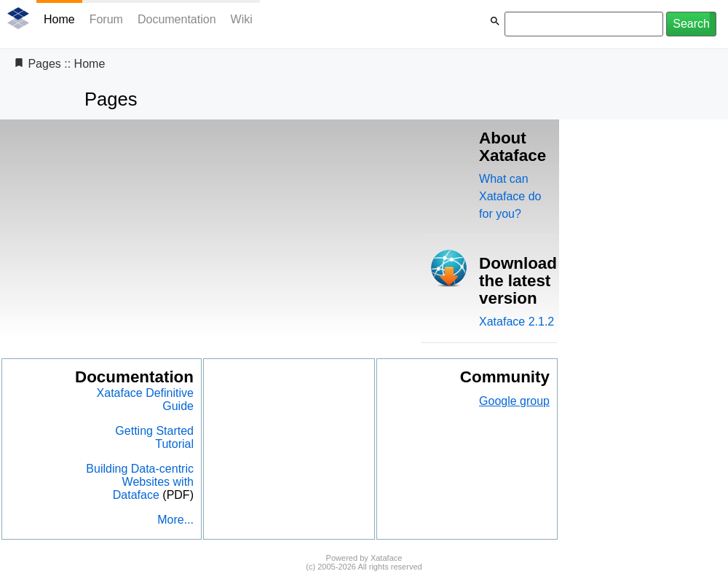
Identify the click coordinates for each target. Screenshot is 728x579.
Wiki (242, 19)
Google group (514, 401)
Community (505, 377)
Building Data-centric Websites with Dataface (140, 482)
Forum (106, 19)
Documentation (177, 19)
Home (59, 19)
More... (175, 520)
